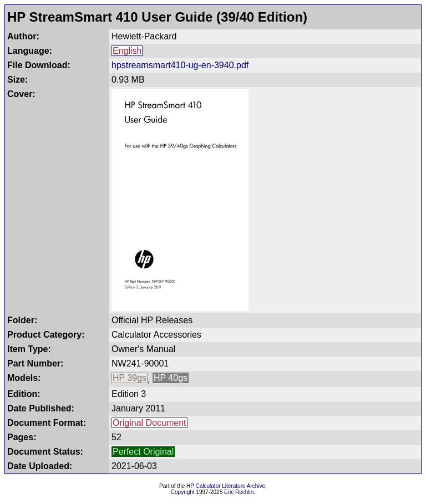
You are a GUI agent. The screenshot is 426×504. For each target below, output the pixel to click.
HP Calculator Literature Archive (226, 486)
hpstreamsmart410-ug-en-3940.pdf (180, 65)
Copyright (183, 492)
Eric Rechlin (239, 492)
